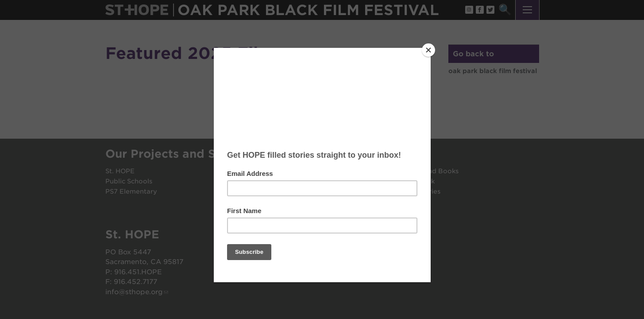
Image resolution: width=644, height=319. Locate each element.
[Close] (428, 50)
